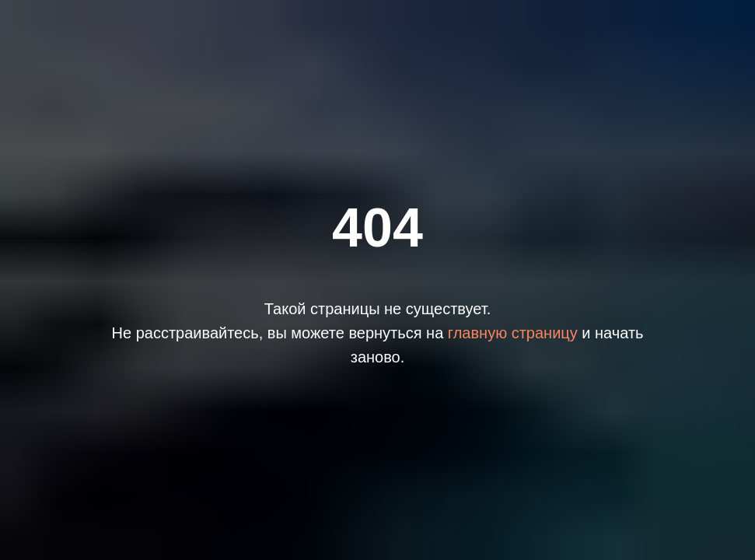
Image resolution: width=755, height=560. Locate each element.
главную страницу (513, 333)
